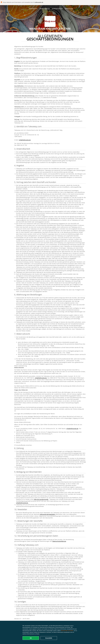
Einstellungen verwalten (67, 631)
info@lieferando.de (25, 140)
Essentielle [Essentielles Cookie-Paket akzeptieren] (49, 638)
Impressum (69, 9)
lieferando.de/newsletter (48, 514)
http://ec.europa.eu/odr (41, 499)
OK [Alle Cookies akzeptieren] (31, 638)
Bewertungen (45, 9)
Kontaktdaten (57, 9)
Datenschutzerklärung (59, 541)
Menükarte (33, 9)
